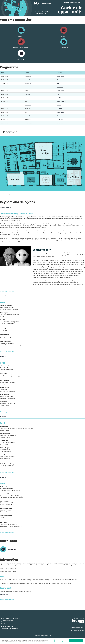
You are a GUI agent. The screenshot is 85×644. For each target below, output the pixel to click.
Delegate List (12, 549)
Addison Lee (4, 595)
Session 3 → (28, 94)
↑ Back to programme (10, 194)
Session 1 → (28, 83)
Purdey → (59, 80)
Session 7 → (28, 116)
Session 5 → (28, 105)
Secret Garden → (61, 76)
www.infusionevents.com (77, 627)
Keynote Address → (30, 80)
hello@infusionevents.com (10, 629)
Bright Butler (46, 637)
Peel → (59, 83)
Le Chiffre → (60, 87)
